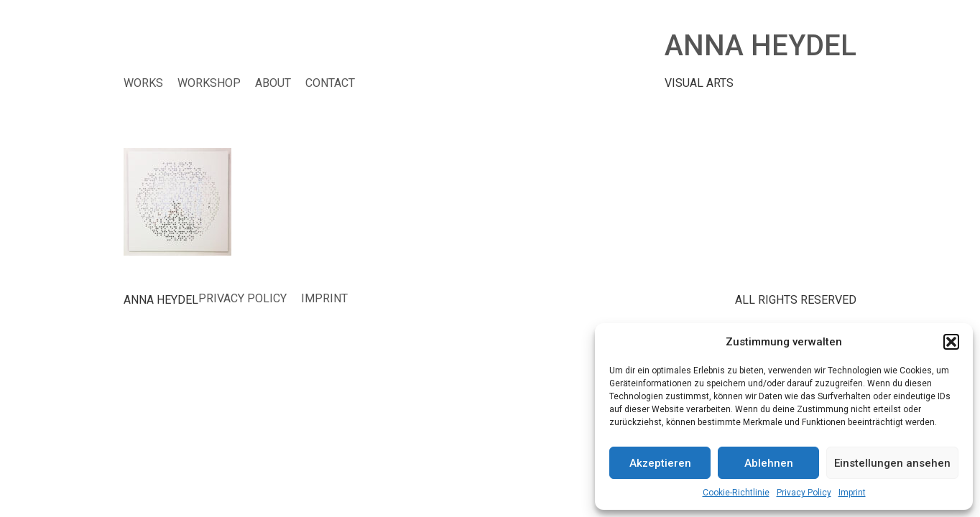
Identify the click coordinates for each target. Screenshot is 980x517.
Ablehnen (769, 463)
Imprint (852, 493)
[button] (951, 342)
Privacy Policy (804, 493)
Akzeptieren (660, 463)
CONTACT (330, 83)
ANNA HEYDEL (761, 46)
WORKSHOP (209, 83)
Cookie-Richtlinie (736, 493)
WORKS (143, 83)
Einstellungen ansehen (892, 463)
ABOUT (273, 83)
